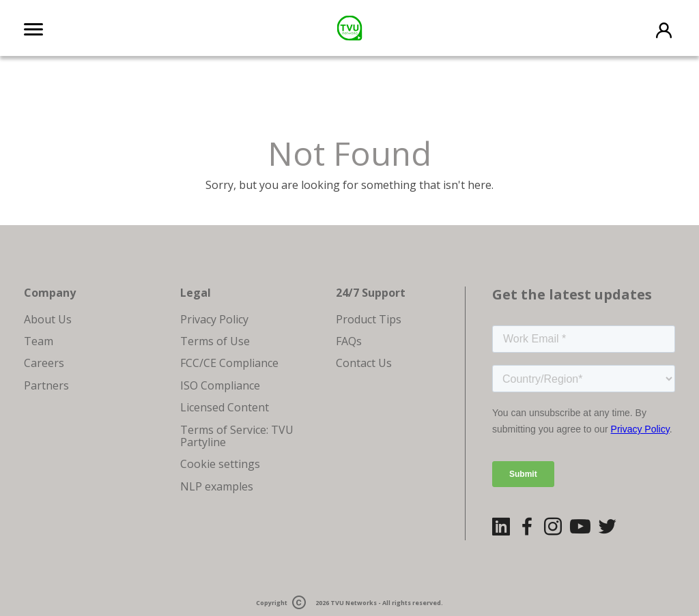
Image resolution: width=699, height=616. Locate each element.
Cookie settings (220, 464)
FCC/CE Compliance (229, 363)
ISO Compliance (220, 385)
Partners (46, 385)
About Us (48, 319)
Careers (44, 363)
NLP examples (217, 486)
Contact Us (364, 363)
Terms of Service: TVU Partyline (237, 436)
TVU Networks (354, 603)
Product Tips (369, 319)
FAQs (349, 341)
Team (39, 341)
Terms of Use (215, 341)
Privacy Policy (214, 319)
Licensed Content (225, 407)
